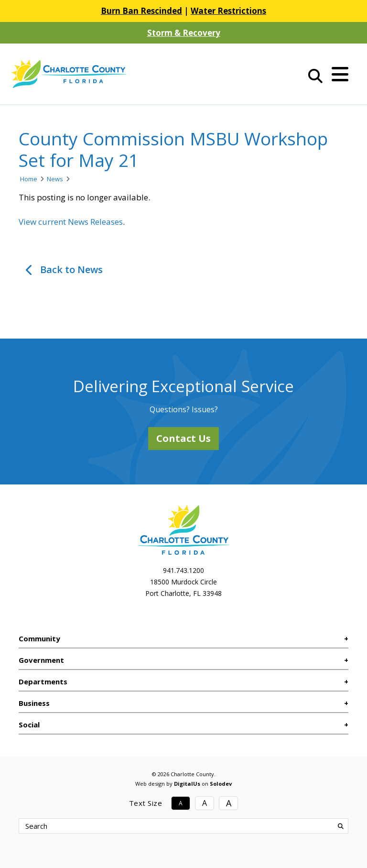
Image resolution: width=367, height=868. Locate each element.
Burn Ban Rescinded (141, 11)
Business (34, 703)
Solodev (221, 784)
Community (39, 638)
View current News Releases (71, 222)
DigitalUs (187, 784)
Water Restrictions (228, 11)
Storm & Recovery (184, 33)
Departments (43, 681)
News (55, 179)
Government (41, 660)
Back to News (71, 269)
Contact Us (183, 438)
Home (29, 179)
